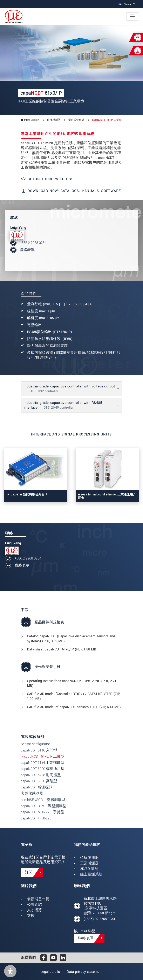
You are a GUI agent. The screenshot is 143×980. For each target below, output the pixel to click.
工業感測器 (89, 863)
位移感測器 (89, 858)
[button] (10, 971)
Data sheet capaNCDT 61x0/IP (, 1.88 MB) (62, 649)
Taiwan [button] (125, 4)
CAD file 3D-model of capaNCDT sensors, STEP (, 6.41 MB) (74, 707)
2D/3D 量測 (89, 869)
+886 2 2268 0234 (33, 243)
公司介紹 (34, 905)
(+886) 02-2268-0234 (99, 919)
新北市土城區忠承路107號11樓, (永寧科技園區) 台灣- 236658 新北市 (100, 906)
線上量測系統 (91, 874)
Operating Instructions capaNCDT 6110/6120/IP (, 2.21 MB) (72, 683)
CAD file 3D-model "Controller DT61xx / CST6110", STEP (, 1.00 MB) (73, 696)
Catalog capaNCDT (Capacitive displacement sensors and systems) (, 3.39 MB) (71, 639)
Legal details (50, 972)
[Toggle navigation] (132, 16)
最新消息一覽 (38, 899)
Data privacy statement (85, 972)
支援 (31, 916)
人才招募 (34, 910)
